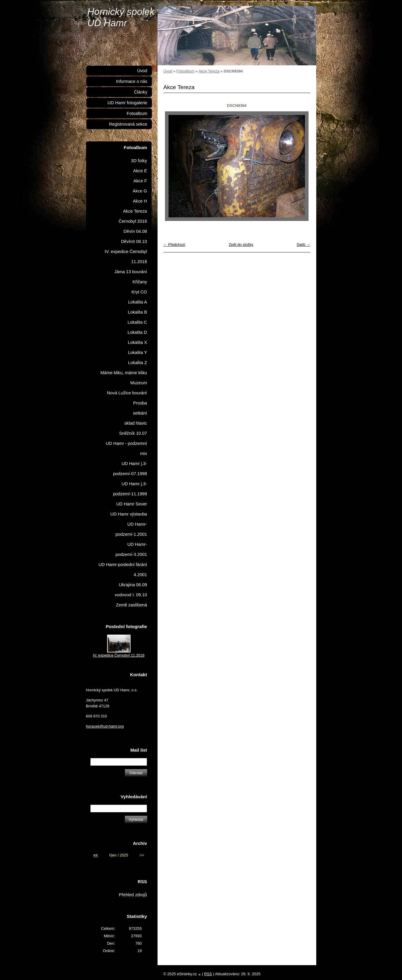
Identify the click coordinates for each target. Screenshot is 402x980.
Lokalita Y (137, 353)
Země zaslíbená (132, 605)
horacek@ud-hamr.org (105, 726)
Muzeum (139, 383)
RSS (208, 974)
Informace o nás (132, 81)
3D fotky (139, 161)
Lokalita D (137, 332)
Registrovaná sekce (128, 124)
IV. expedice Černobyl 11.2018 (126, 257)
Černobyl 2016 (133, 221)
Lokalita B (138, 312)
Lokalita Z (138, 363)
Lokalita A (138, 302)
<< (96, 855)
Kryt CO (139, 292)
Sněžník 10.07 (133, 433)
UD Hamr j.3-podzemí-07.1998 (130, 469)
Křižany (140, 282)
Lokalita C (137, 322)
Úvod (168, 71)
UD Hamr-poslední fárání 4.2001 (123, 570)
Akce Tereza (209, 71)
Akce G (140, 191)
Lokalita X (138, 342)
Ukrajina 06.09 (133, 585)
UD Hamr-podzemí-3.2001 (131, 549)
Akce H (140, 201)
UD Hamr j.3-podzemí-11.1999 (130, 489)
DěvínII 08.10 (134, 241)
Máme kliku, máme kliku (124, 373)
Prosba (140, 403)
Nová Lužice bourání (127, 393)
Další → (304, 245)
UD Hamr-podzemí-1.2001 (131, 529)
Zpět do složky (241, 245)
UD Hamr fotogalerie (127, 103)
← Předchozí (174, 245)
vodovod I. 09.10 (131, 595)
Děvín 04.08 (135, 231)
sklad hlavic (136, 423)
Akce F (140, 181)
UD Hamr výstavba (129, 514)
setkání (140, 413)
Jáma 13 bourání (131, 272)
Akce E (140, 171)
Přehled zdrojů (133, 895)
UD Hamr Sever (132, 504)
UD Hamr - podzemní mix (126, 448)
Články (141, 92)
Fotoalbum (185, 71)
